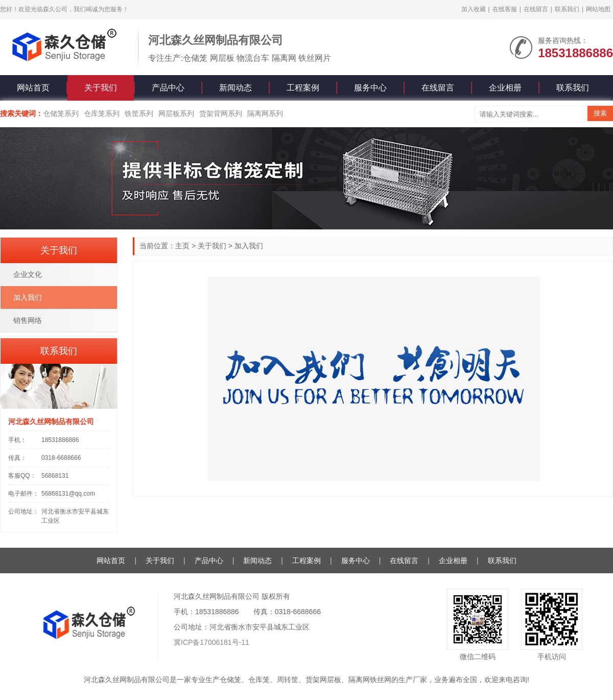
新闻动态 (235, 88)
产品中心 (168, 88)
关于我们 (101, 88)
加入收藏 (474, 9)
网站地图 (598, 9)
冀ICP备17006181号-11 (211, 642)
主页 (182, 246)
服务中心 (370, 88)
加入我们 (249, 246)
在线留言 (536, 9)
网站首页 (33, 88)
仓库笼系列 (102, 113)
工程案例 (303, 88)
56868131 (55, 476)
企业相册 (505, 88)
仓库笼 (259, 680)
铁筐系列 (139, 113)
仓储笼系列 (61, 113)
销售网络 (28, 320)
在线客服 (505, 9)
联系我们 (567, 9)
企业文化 (28, 274)
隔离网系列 (265, 113)
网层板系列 (176, 113)
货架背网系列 (221, 113)
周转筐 (288, 680)
